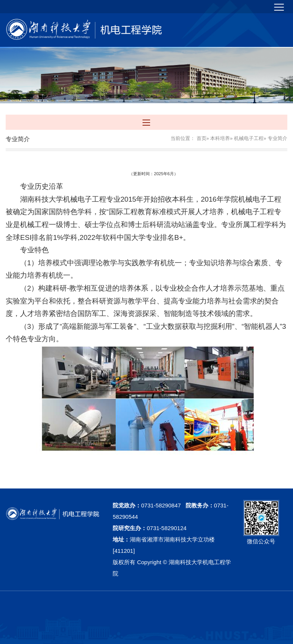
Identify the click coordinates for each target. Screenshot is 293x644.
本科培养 (220, 138)
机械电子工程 (249, 138)
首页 (202, 138)
